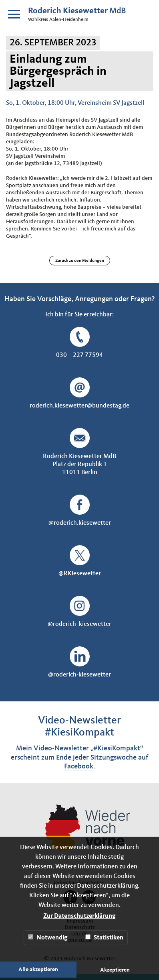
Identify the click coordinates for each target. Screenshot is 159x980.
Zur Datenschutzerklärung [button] (79, 916)
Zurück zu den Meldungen (80, 261)
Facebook (79, 766)
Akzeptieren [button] (115, 970)
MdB (77, 11)
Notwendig (48, 938)
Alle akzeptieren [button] (38, 970)
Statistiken (104, 938)
